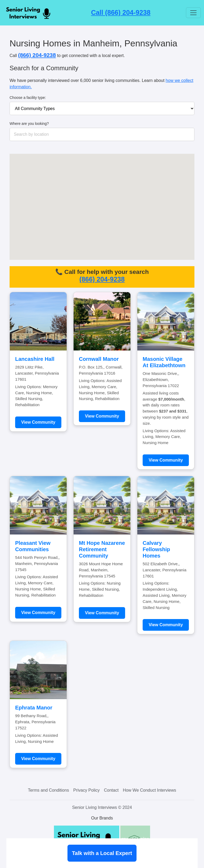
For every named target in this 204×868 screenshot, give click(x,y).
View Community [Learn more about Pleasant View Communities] (38, 613)
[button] (119, 218)
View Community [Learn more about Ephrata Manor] (38, 759)
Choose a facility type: (28, 98)
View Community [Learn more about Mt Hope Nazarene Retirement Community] (102, 613)
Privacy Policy (87, 790)
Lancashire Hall (35, 359)
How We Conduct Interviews (149, 790)
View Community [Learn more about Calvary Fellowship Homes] (166, 625)
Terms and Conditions (48, 790)
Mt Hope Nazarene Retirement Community (102, 549)
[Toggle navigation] (193, 13)
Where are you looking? (29, 124)
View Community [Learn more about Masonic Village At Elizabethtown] (166, 460)
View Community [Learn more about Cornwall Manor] (102, 416)
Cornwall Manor (99, 359)
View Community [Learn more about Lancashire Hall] (38, 422)
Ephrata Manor (34, 708)
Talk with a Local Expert (102, 853)
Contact (111, 790)
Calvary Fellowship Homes (156, 549)
